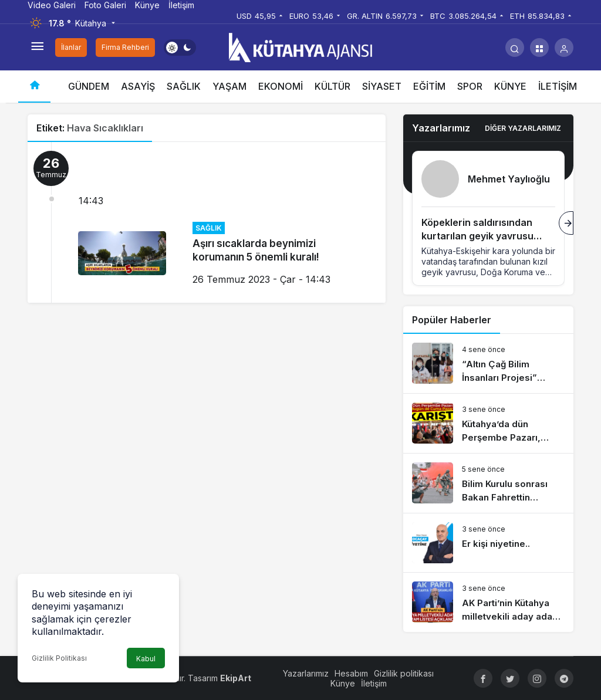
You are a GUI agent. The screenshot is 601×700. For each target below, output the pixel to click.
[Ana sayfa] (34, 87)
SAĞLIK (184, 86)
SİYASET (382, 86)
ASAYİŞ (138, 86)
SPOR (470, 86)
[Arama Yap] (515, 48)
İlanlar (71, 47)
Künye (147, 5)
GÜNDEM (89, 86)
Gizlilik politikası (404, 673)
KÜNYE (510, 86)
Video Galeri (52, 5)
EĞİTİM (429, 86)
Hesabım (351, 673)
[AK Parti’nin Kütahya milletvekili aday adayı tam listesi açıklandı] (488, 602)
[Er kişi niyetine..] (488, 543)
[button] (539, 48)
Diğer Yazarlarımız (523, 128)
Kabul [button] (146, 659)
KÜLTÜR (332, 86)
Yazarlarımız (306, 673)
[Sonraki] (566, 223)
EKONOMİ (281, 86)
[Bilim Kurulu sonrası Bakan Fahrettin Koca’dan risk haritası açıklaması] (488, 483)
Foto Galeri (105, 5)
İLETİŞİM (558, 86)
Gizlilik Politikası (59, 658)
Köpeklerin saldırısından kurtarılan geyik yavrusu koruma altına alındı (477, 236)
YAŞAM (229, 86)
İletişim (181, 5)
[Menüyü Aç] (37, 48)
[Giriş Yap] (564, 48)
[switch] (180, 48)
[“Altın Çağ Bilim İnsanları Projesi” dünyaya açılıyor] (488, 363)
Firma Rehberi (125, 47)
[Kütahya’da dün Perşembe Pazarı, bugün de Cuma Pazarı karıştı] (488, 423)
